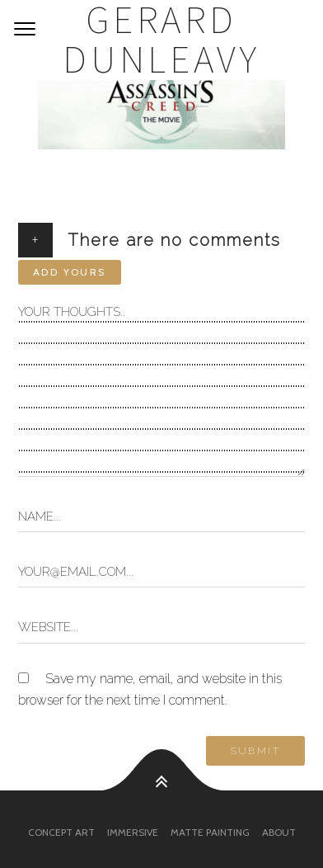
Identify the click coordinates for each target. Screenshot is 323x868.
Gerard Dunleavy (161, 40)
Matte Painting (210, 832)
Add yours (70, 272)
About (279, 832)
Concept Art (61, 832)
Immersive (133, 832)
